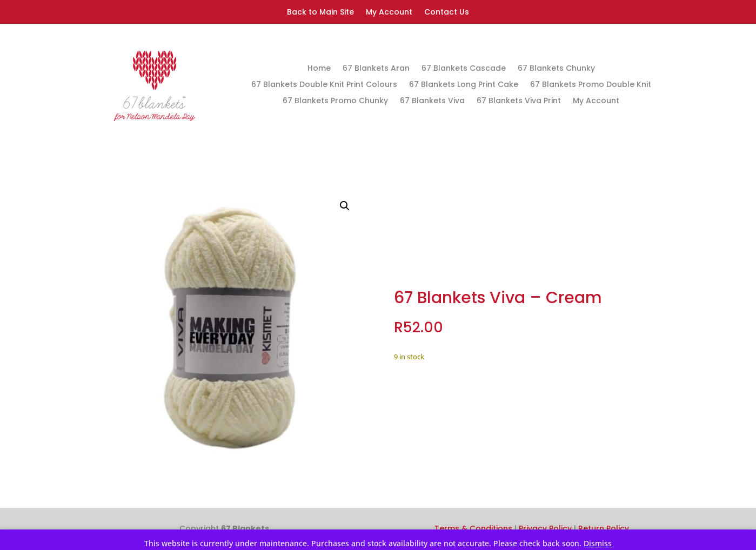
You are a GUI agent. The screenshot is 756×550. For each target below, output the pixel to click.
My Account (389, 13)
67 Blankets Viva (432, 101)
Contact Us (447, 13)
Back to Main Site (320, 13)
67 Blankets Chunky (556, 69)
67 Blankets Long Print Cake (464, 85)
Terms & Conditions (473, 528)
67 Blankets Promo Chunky (335, 101)
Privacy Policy (545, 528)
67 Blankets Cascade (464, 69)
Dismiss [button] (598, 543)
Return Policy (604, 528)
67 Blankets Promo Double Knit (591, 85)
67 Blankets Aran (376, 69)
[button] (345, 206)
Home (319, 69)
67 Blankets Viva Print (519, 101)
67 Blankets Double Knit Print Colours (324, 85)
